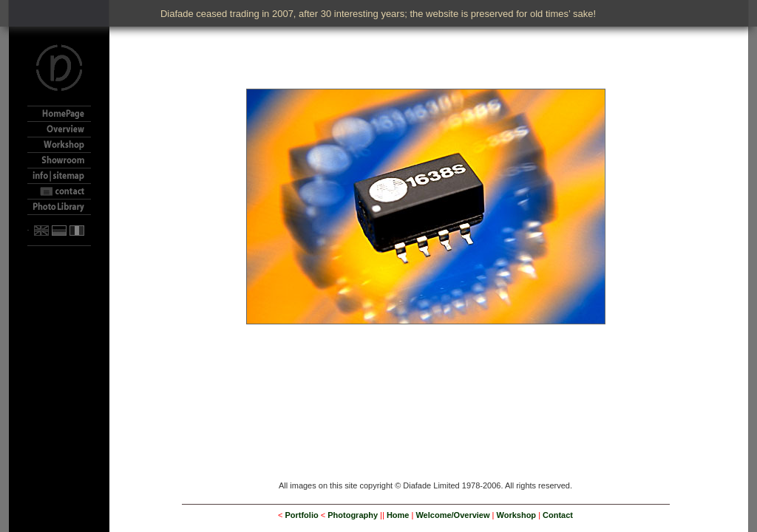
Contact (558, 515)
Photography (353, 515)
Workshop (517, 515)
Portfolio (301, 515)
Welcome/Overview (452, 515)
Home (398, 515)
